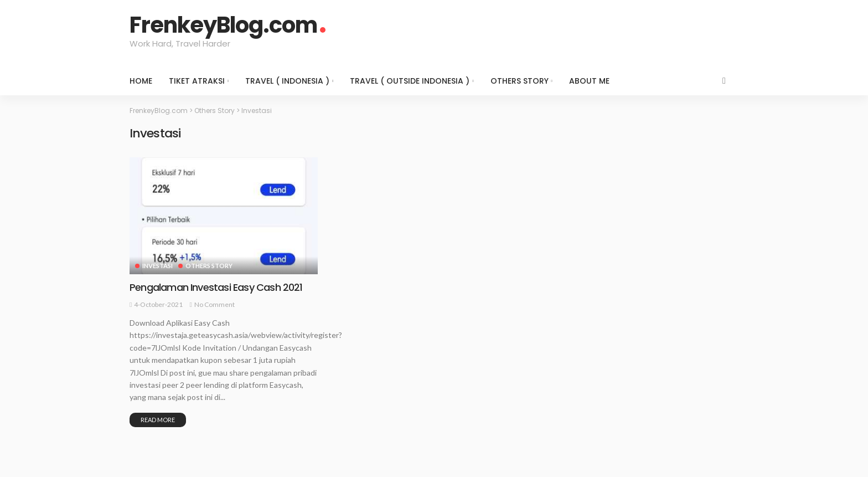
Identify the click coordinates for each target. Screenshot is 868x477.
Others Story (520, 81)
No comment (215, 304)
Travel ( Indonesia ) (287, 81)
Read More (158, 420)
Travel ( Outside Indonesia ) (410, 81)
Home (141, 81)
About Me (589, 81)
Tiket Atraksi (197, 81)
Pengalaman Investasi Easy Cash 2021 (216, 287)
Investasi (157, 266)
